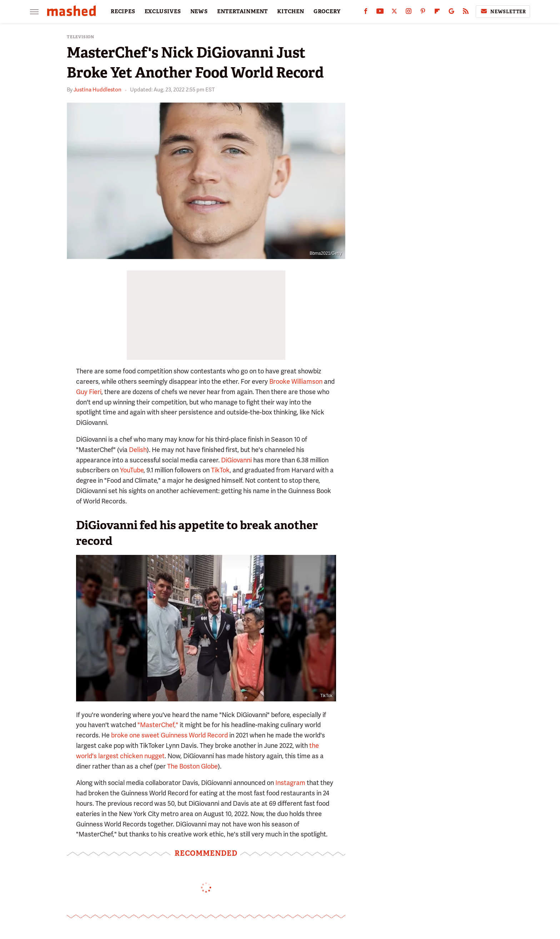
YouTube (132, 470)
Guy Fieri (89, 392)
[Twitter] (394, 13)
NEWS (199, 11)
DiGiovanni (236, 460)
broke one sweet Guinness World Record (169, 735)
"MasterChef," (158, 725)
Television (81, 37)
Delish (138, 450)
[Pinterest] (423, 13)
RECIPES (123, 11)
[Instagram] (409, 13)
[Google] (451, 13)
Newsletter (503, 11)
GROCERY (327, 11)
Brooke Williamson (296, 381)
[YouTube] (380, 13)
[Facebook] (366, 13)
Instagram (290, 783)
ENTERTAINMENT (242, 11)
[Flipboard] (437, 13)
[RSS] (466, 13)
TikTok (220, 470)
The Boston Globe (192, 766)
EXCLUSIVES (163, 11)
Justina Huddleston (97, 90)
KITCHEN (291, 11)
